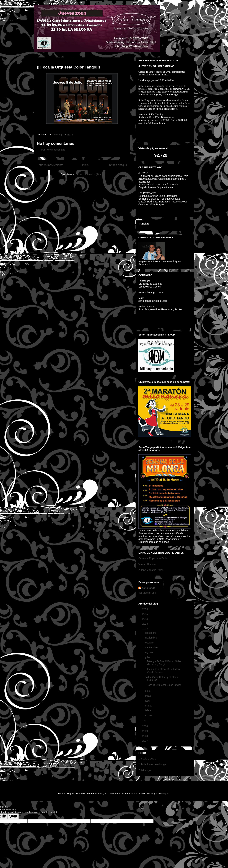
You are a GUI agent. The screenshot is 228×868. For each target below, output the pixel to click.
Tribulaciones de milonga (152, 764)
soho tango (149, 588)
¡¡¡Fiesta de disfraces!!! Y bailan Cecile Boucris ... (162, 671)
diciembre (151, 633)
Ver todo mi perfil (148, 593)
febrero (149, 710)
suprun (135, 794)
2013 (145, 624)
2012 (145, 629)
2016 (145, 609)
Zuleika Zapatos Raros (151, 570)
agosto (149, 652)
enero (149, 715)
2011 (145, 721)
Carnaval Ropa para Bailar (153, 558)
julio (148, 657)
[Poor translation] (13, 816)
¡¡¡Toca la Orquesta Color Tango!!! (163, 685)
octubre (150, 643)
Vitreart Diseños (147, 564)
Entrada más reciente (50, 165)
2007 (145, 741)
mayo (149, 696)
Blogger (165, 794)
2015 (145, 614)
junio (148, 691)
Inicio (85, 165)
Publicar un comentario (53, 150)
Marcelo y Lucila (147, 759)
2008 (145, 736)
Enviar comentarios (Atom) (89, 174)
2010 (145, 726)
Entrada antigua (117, 165)
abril (148, 701)
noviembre (151, 638)
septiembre (152, 647)
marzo (149, 706)
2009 (145, 731)
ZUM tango (145, 770)
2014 (145, 619)
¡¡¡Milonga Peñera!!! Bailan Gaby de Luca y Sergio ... (163, 663)
